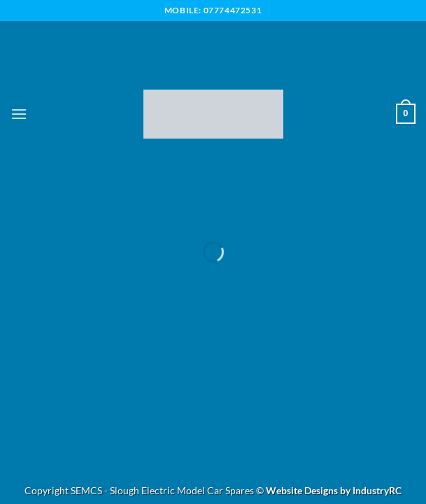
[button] (19, 114)
